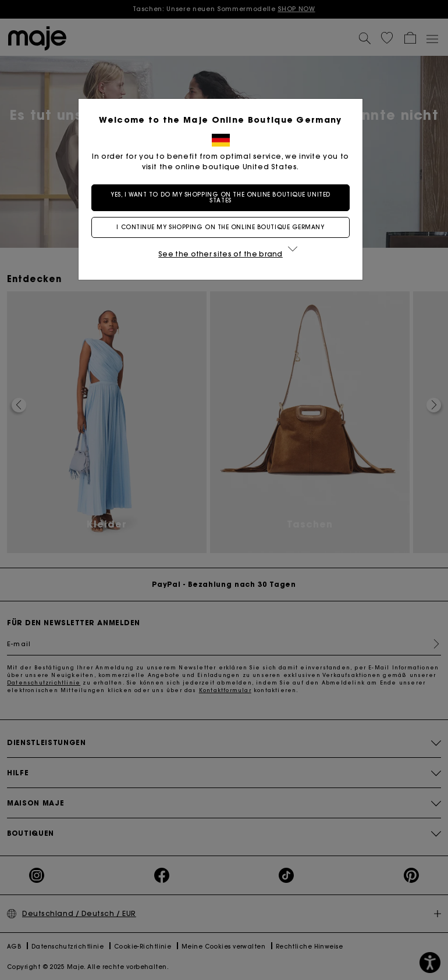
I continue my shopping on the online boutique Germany (224, 227)
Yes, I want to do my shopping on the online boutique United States (224, 197)
